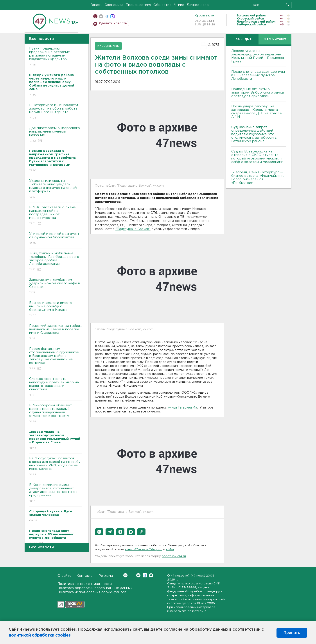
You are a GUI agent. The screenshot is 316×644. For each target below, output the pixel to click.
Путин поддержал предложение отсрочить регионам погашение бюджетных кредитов (55, 57)
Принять (292, 633)
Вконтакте (125, 575)
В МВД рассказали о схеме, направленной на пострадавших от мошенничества (55, 216)
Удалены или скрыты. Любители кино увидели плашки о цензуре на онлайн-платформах (55, 189)
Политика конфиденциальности (85, 584)
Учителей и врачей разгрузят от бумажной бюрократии (55, 239)
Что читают (275, 39)
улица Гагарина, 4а (183, 408)
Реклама (106, 576)
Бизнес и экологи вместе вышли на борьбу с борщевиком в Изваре (55, 309)
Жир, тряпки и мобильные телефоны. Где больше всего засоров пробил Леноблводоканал (55, 262)
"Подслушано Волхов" (133, 229)
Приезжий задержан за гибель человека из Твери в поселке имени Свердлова (55, 332)
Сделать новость (113, 23)
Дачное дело (198, 5)
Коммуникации (108, 46)
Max (151, 575)
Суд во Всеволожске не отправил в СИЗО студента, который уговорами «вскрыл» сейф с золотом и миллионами (257, 157)
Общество (162, 5)
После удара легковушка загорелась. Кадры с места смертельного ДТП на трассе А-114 (257, 112)
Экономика (114, 5)
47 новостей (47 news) (188, 576)
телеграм (107, 16)
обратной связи (174, 556)
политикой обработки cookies (40, 635)
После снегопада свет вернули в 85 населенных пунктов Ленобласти (258, 75)
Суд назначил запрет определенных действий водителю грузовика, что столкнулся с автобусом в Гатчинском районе (254, 134)
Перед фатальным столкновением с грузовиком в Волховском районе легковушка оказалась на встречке (55, 359)
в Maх (170, 549)
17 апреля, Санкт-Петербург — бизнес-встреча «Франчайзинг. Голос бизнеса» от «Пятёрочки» (258, 178)
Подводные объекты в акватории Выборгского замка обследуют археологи (258, 93)
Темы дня (242, 39)
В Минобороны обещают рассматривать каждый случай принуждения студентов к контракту (55, 414)
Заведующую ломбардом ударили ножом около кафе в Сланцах (55, 286)
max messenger (112, 16)
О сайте (64, 576)
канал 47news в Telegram (144, 549)
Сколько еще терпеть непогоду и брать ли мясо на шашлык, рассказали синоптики (55, 387)
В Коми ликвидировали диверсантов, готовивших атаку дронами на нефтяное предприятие (55, 493)
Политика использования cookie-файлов (92, 592)
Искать (288, 4)
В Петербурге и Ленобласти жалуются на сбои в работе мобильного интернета (55, 112)
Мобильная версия (95, 16)
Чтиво (179, 5)
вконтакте (101, 16)
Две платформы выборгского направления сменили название (55, 135)
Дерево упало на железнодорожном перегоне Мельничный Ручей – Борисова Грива (258, 56)
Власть (96, 5)
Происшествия (138, 5)
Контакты (85, 576)
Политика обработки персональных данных (95, 588)
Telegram (145, 575)
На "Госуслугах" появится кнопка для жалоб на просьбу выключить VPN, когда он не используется (55, 467)
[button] (99, 532)
